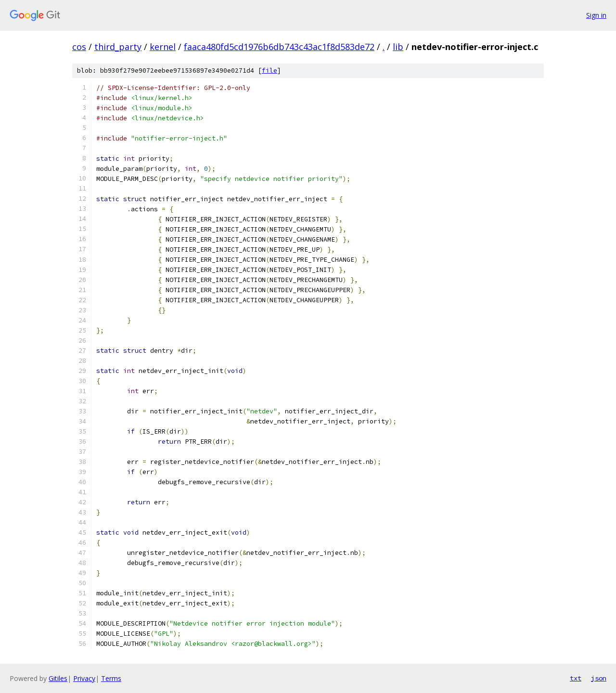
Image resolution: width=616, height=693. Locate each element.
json (599, 678)
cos (79, 47)
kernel (163, 47)
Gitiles (58, 678)
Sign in (596, 15)
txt (576, 678)
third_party (118, 47)
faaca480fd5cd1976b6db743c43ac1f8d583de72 (279, 47)
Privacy (84, 678)
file (269, 71)
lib (398, 47)
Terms (111, 678)
